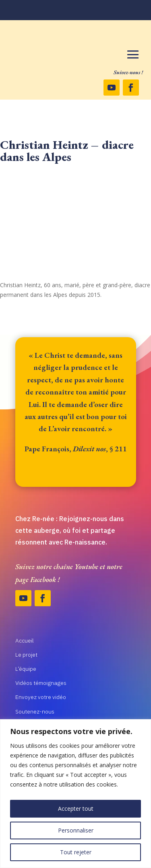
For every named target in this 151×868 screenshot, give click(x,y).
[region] (75, 794)
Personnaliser (76, 830)
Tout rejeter (76, 852)
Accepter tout (76, 809)
